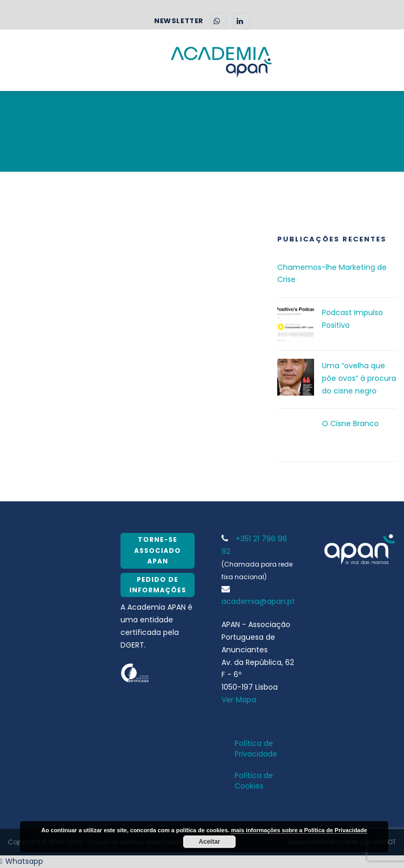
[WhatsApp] (218, 21)
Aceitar (210, 842)
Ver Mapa (239, 700)
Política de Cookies (254, 781)
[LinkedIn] (241, 21)
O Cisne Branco (350, 423)
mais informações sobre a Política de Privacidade (299, 830)
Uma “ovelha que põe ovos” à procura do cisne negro (359, 378)
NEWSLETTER (179, 21)
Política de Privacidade (256, 749)
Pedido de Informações (158, 585)
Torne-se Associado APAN (158, 550)
